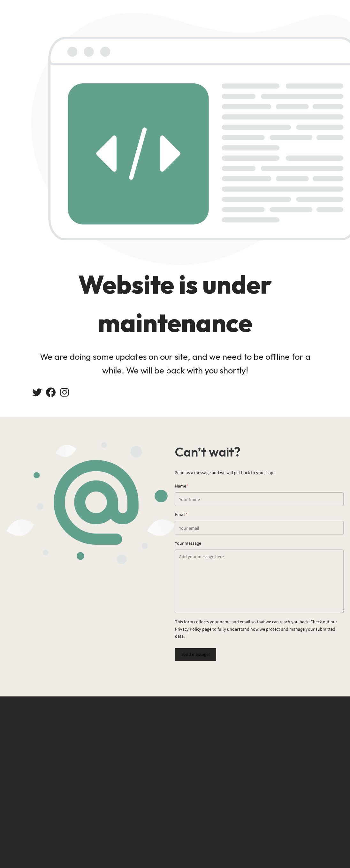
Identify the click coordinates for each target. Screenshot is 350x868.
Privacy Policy (188, 629)
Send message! (196, 654)
